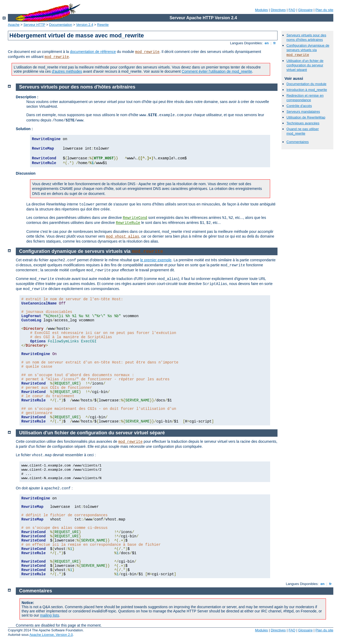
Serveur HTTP (34, 25)
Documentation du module (306, 84)
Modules (261, 10)
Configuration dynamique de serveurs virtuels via (308, 48)
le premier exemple (156, 260)
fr (275, 43)
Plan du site (324, 10)
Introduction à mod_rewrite (307, 90)
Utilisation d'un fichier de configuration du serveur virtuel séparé (305, 65)
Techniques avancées (303, 123)
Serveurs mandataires (303, 112)
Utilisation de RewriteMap (306, 117)
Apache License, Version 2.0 (51, 635)
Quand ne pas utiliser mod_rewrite (303, 131)
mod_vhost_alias (123, 237)
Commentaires (298, 142)
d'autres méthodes (67, 71)
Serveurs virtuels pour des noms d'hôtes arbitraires (306, 37)
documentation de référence (93, 52)
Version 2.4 (85, 25)
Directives (278, 10)
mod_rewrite (147, 52)
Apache (14, 25)
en (267, 43)
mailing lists (49, 615)
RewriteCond (135, 218)
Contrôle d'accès (299, 106)
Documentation (61, 25)
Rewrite (103, 25)
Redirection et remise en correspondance (305, 98)
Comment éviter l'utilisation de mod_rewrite (217, 71)
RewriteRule (128, 223)
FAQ (292, 10)
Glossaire (306, 10)
